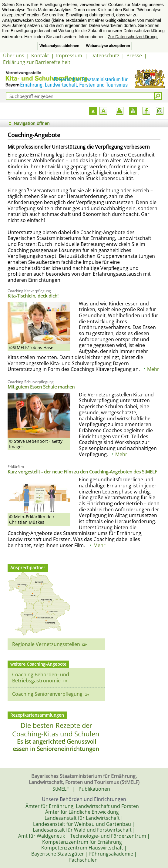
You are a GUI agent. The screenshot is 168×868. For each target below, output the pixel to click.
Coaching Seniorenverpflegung (51, 694)
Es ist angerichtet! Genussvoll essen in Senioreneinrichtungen (56, 745)
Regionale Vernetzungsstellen (49, 644)
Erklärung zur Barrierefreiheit (37, 62)
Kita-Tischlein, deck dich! (33, 296)
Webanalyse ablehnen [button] (59, 46)
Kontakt (40, 56)
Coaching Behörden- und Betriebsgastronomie (41, 678)
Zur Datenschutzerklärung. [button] (133, 37)
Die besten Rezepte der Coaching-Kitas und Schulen (56, 730)
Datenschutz (105, 56)
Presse (134, 56)
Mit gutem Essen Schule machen (41, 387)
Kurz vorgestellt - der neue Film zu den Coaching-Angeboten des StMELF (82, 472)
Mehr (153, 369)
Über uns (14, 56)
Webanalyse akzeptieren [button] (108, 46)
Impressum (70, 56)
